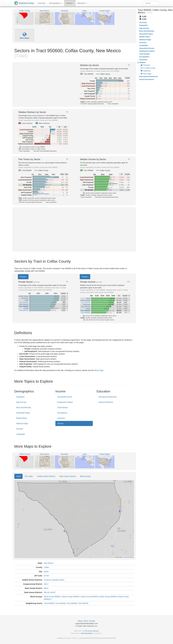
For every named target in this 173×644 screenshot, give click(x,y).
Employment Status (65, 402)
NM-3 (46, 584)
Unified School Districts (46, 476)
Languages (21, 434)
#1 (129, 65)
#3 (67, 159)
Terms (86, 621)
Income (70, 3)
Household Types (23, 413)
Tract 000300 (49, 603)
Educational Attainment (108, 397)
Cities (18, 476)
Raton (46, 572)
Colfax (46, 567)
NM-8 (46, 588)
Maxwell (55, 580)
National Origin (22, 423)
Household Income (65, 397)
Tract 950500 (72, 603)
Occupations (62, 413)
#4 (129, 159)
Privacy (92, 621)
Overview (42, 3)
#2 (67, 112)
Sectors (60, 423)
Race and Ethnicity (24, 407)
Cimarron (48, 580)
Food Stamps (63, 407)
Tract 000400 (60, 603)
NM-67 (53, 592)
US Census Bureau (91, 631)
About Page (99, 370)
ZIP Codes (29, 476)
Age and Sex (21, 402)
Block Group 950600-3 (90, 597)
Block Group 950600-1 (53, 597)
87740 (46, 576)
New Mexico (49, 563)
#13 (129, 282)
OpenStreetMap (87, 633)
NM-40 (47, 592)
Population (20, 397)
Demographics (56, 3)
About (80, 621)
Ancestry (20, 429)
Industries (61, 418)
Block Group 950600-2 (71, 597)
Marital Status (22, 418)
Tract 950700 (83, 603)
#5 (67, 282)
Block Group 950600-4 (109, 597)
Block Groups (85, 476)
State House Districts (68, 476)
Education (82, 3)
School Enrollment (106, 402)
